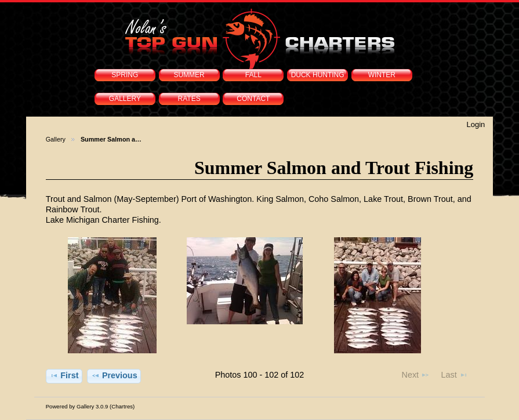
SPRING (125, 75)
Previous (114, 375)
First (64, 375)
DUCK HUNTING (318, 75)
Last (454, 375)
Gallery (56, 139)
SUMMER (189, 75)
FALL (253, 75)
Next (416, 375)
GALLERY (125, 99)
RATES (189, 99)
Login (476, 124)
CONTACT (253, 99)
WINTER (382, 75)
